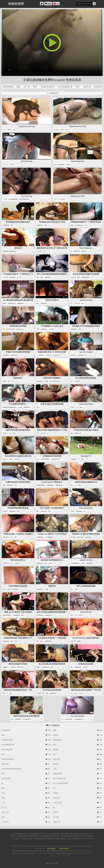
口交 (66, 130)
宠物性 (56, 812)
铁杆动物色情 (61, 164)
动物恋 (4, 303)
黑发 (35, 87)
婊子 (44, 251)
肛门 (4, 130)
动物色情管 (80, 537)
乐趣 (3, 798)
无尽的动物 (48, 355)
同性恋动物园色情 (24, 199)
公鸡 (14, 130)
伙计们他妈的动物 (55, 381)
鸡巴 (78, 87)
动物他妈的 (12, 277)
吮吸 (12, 225)
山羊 (77, 407)
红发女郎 (62, 199)
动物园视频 (50, 485)
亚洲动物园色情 (55, 459)
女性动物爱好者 (65, 87)
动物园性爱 (6, 225)
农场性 (56, 793)
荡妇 (18, 87)
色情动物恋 (8, 87)
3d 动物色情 (53, 93)
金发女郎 (77, 303)
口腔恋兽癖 (14, 355)
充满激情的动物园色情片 (10, 251)
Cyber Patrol (64, 848)
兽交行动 (57, 130)
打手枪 (83, 563)
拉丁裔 (27, 87)
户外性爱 (5, 277)
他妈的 (11, 459)
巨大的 (80, 693)
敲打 (50, 511)
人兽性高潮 (57, 803)
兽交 (38, 407)
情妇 (81, 407)
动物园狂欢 (6, 667)
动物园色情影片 (48, 87)
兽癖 (62, 130)
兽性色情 (73, 277)
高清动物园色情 (75, 563)
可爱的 (9, 130)
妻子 (72, 303)
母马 (86, 225)
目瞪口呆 (87, 87)
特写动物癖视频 (13, 199)
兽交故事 (73, 355)
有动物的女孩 (12, 303)
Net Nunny (51, 848)
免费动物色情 (59, 485)
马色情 (20, 407)
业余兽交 (98, 87)
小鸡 (3, 803)
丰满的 (12, 164)
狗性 (42, 277)
